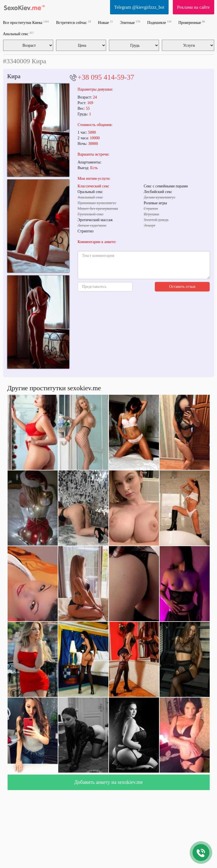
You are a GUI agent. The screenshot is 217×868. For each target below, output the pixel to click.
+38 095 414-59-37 (106, 77)
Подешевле (159, 22)
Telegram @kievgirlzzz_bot (139, 7)
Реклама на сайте (193, 7)
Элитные (130, 22)
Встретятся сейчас (73, 22)
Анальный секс (19, 34)
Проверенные (192, 22)
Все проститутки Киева (26, 22)
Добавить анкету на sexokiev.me (109, 782)
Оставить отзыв (182, 287)
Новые (105, 22)
